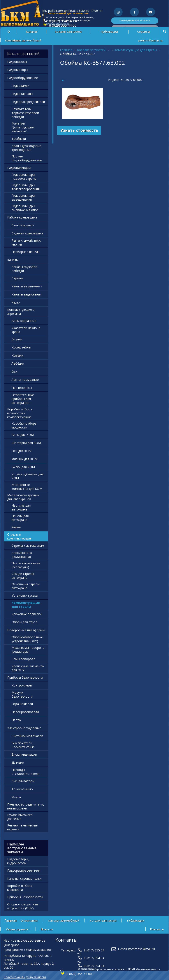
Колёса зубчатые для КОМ (28, 476)
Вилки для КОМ (23, 467)
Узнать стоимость (79, 130)
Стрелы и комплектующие (19, 536)
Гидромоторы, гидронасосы (18, 861)
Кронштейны (21, 347)
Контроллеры (22, 685)
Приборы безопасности (25, 677)
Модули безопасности (22, 694)
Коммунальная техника (135, 20)
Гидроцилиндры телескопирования (26, 187)
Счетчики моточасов (27, 736)
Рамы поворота (23, 659)
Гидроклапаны (22, 94)
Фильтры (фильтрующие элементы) (23, 127)
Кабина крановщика (22, 217)
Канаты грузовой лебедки (24, 269)
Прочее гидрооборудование (27, 158)
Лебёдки (18, 363)
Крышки (17, 355)
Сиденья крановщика (27, 233)
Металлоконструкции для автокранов (23, 497)
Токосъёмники (23, 789)
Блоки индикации (24, 754)
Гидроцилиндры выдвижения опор (25, 208)
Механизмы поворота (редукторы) (28, 650)
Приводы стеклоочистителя (26, 772)
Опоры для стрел (24, 622)
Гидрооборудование (23, 78)
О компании (29, 920)
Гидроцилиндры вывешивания (23, 197)
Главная (66, 50)
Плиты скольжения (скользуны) (26, 565)
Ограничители (22, 704)
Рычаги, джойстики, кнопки (26, 242)
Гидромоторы (18, 70)
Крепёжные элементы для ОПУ (28, 668)
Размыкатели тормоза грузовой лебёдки (25, 113)
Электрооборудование (24, 728)
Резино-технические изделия (22, 827)
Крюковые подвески (27, 614)
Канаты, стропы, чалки (24, 878)
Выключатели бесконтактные (23, 745)
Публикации (109, 32)
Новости (19, 40)
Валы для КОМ (23, 435)
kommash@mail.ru (142, 949)
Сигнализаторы (23, 781)
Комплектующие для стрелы (136, 50)
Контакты (156, 40)
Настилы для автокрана (21, 507)
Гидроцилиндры (19, 168)
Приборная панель (26, 252)
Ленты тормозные (25, 380)
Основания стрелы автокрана (26, 586)
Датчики (18, 762)
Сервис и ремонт (143, 33)
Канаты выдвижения (27, 286)
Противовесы (22, 388)
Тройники (19, 139)
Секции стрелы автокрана (23, 576)
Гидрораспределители (28, 102)
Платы (16, 720)
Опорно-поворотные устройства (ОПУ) (27, 639)
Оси (14, 371)
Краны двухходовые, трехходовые (27, 148)
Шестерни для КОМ (26, 443)
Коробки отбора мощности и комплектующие (20, 413)
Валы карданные (24, 321)
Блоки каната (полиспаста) (22, 555)
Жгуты (16, 797)
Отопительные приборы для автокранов (23, 399)
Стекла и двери (23, 225)
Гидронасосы (17, 62)
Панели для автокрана (20, 518)
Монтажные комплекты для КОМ (27, 487)
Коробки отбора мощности (24, 425)
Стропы (17, 278)
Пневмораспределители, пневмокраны (26, 806)
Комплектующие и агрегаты (21, 312)
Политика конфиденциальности (25, 977)
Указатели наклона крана (26, 330)
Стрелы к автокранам (28, 545)
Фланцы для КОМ (25, 459)
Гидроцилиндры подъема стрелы (24, 177)
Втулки (17, 339)
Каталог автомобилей (32, 33)
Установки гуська (25, 595)
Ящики (16, 527)
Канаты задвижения (27, 294)
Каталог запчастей (68, 32)
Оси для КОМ (22, 451)
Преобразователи (25, 712)
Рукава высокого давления (20, 817)
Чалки (16, 302)
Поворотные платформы (26, 630)
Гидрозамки (20, 86)
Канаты (13, 260)
